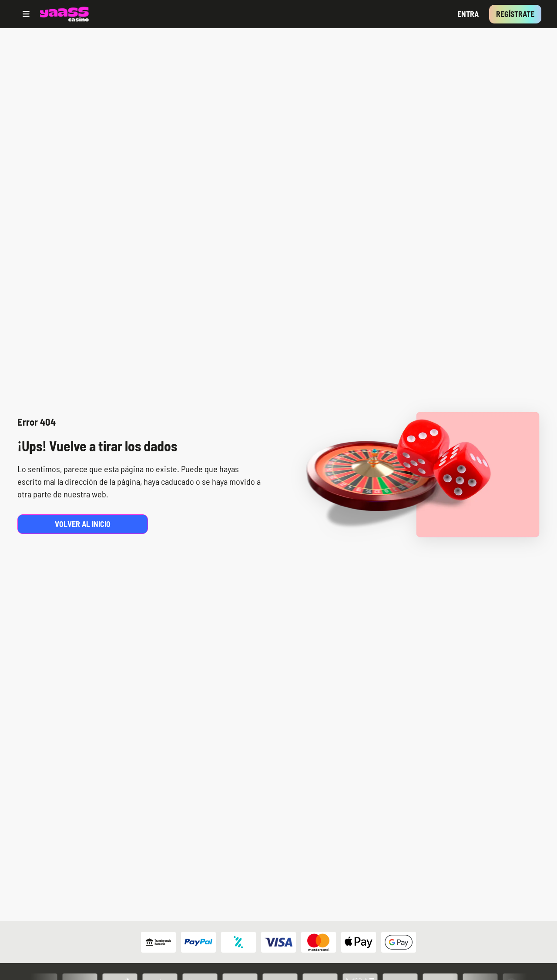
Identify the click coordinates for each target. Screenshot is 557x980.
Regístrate (515, 14)
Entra (468, 14)
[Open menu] (26, 14)
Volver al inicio (83, 524)
